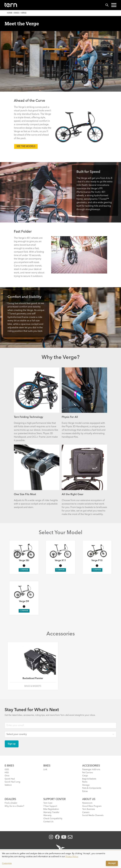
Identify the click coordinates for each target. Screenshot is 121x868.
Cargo (85, 776)
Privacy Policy (72, 857)
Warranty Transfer (51, 812)
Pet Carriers (88, 773)
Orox (7, 776)
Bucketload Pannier (33, 678)
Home (10, 13)
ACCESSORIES (91, 766)
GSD (7, 769)
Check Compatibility (53, 819)
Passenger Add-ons (91, 769)
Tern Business (89, 809)
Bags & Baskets (89, 779)
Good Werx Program (92, 806)
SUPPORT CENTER (55, 799)
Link (45, 769)
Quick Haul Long (12, 782)
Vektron (8, 785)
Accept (112, 863)
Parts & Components (92, 788)
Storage (86, 785)
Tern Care (48, 803)
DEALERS (10, 799)
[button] (114, 5)
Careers (86, 812)
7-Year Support (50, 806)
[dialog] (61, 859)
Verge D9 (24, 601)
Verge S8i (24, 561)
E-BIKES (9, 766)
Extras (85, 791)
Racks (85, 782)
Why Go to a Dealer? (14, 806)
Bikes (17, 13)
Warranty (47, 815)
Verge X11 (60, 561)
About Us (89, 799)
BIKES (47, 766)
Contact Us (48, 822)
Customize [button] (7, 863)
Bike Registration (51, 809)
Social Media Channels (93, 815)
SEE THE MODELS (26, 146)
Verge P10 (97, 561)
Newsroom (87, 803)
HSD (7, 773)
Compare (24, 570)
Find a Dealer (11, 803)
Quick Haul (10, 779)
